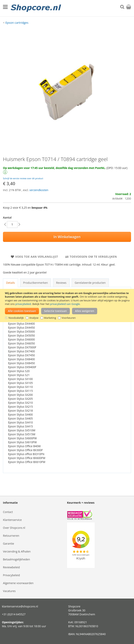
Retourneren (11, 536)
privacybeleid (23, 304)
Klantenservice (12, 520)
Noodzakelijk (16, 318)
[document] (67, 305)
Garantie (8, 544)
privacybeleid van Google (65, 304)
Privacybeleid (11, 575)
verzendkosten (39, 190)
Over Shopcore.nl (14, 528)
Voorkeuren (69, 318)
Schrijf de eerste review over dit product (23, 178)
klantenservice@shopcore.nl (20, 606)
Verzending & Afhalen (17, 551)
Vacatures (9, 591)
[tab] (11, 283)
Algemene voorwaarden (18, 583)
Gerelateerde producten (90, 283)
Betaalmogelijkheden (16, 559)
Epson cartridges (17, 23)
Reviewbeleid (11, 567)
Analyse (34, 318)
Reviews (61, 283)
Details (11, 283)
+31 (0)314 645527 (14, 614)
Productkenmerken (36, 283)
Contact (8, 512)
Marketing (50, 318)
